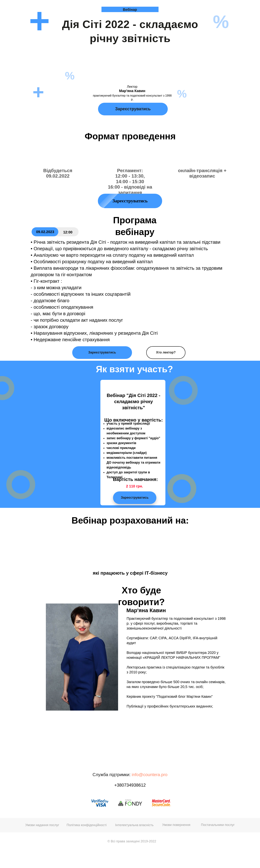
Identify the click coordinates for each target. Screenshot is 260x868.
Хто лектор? (166, 352)
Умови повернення (176, 825)
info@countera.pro (150, 775)
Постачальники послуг (218, 825)
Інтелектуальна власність (134, 825)
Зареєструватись (133, 109)
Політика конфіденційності (87, 825)
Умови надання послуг (42, 825)
